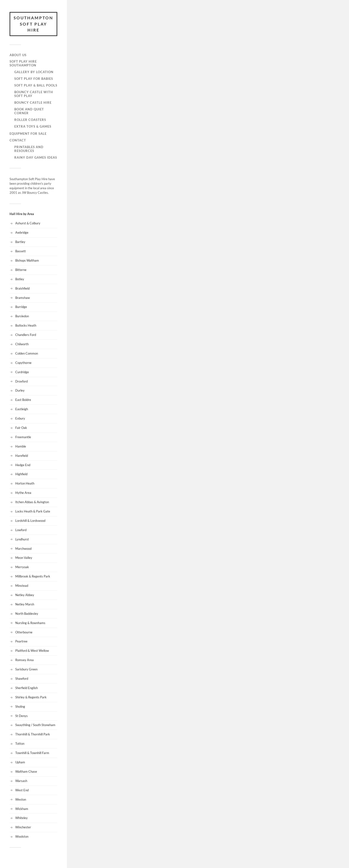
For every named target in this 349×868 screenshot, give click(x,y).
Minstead (22, 586)
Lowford (21, 530)
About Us (18, 55)
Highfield (21, 474)
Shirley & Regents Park (31, 697)
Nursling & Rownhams (30, 623)
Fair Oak (21, 428)
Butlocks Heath (26, 325)
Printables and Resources (29, 149)
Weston (21, 799)
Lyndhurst (22, 539)
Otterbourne (24, 632)
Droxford (21, 381)
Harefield (22, 456)
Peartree (21, 641)
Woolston (22, 836)
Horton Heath (25, 483)
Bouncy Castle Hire (33, 102)
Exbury (20, 418)
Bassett (21, 251)
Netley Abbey (25, 595)
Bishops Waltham (27, 260)
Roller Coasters (30, 120)
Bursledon (22, 316)
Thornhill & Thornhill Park (33, 734)
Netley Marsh (25, 604)
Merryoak (22, 567)
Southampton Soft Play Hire (33, 24)
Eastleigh (22, 409)
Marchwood (23, 549)
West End (22, 790)
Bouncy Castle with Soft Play (34, 94)
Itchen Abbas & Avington (32, 502)
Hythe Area (23, 493)
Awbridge (22, 232)
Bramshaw (23, 298)
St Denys (21, 716)
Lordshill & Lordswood (30, 521)
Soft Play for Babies (34, 79)
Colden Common (27, 353)
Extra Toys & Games (33, 126)
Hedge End (23, 465)
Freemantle (23, 437)
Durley (20, 390)
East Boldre (23, 400)
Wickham (22, 809)
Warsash (21, 781)
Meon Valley (24, 558)
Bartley (20, 242)
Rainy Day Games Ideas (36, 157)
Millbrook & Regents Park (33, 576)
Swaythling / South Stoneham (35, 725)
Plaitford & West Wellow (32, 651)
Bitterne (21, 270)
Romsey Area (24, 660)
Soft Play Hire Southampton (23, 63)
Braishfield (22, 288)
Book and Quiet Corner (29, 111)
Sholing (20, 706)
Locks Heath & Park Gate (33, 511)
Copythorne (23, 363)
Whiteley (21, 818)
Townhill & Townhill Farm (32, 753)
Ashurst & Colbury (28, 223)
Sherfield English (26, 688)
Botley (20, 279)
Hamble (21, 446)
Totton (20, 744)
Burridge (21, 307)
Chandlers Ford (26, 335)
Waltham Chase (26, 771)
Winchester (23, 827)
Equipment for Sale (28, 134)
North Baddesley (27, 614)
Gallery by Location (34, 72)
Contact (18, 140)
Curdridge (22, 372)
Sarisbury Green (26, 669)
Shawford (22, 679)
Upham (20, 762)
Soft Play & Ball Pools (36, 85)
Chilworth (22, 344)
